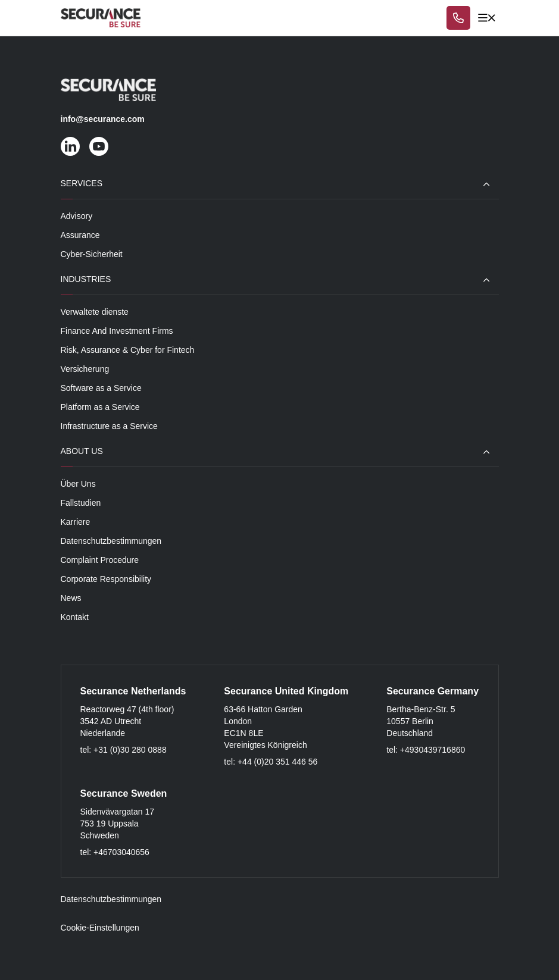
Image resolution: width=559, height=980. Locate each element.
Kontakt (75, 617)
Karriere (76, 522)
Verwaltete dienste (95, 312)
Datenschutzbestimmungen (111, 541)
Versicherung (85, 369)
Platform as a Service (100, 407)
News (71, 598)
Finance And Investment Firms (117, 331)
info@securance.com (103, 119)
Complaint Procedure (100, 560)
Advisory (77, 216)
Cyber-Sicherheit (92, 254)
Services (82, 183)
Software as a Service (101, 388)
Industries (86, 279)
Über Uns (78, 484)
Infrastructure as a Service (109, 426)
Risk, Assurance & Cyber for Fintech (128, 350)
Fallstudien (81, 503)
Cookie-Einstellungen (100, 928)
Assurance (80, 235)
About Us (82, 451)
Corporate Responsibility (106, 579)
